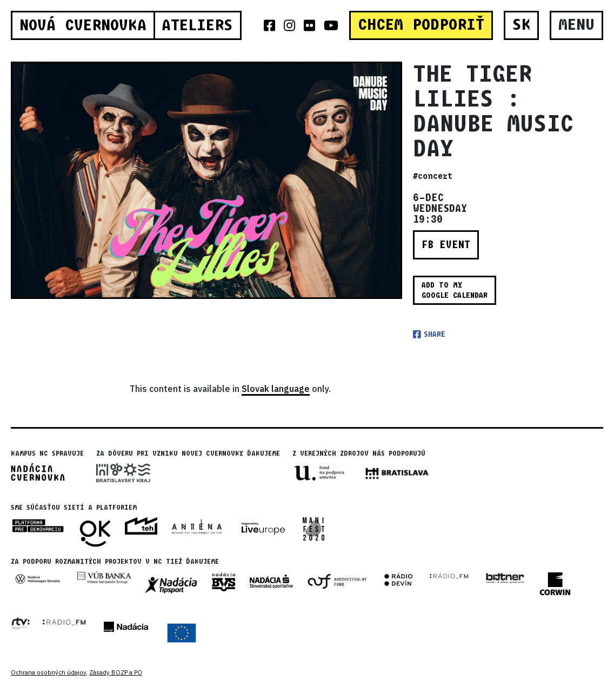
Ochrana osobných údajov (48, 672)
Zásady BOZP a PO (116, 672)
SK (522, 25)
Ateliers (197, 25)
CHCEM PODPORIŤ (421, 25)
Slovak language (276, 389)
